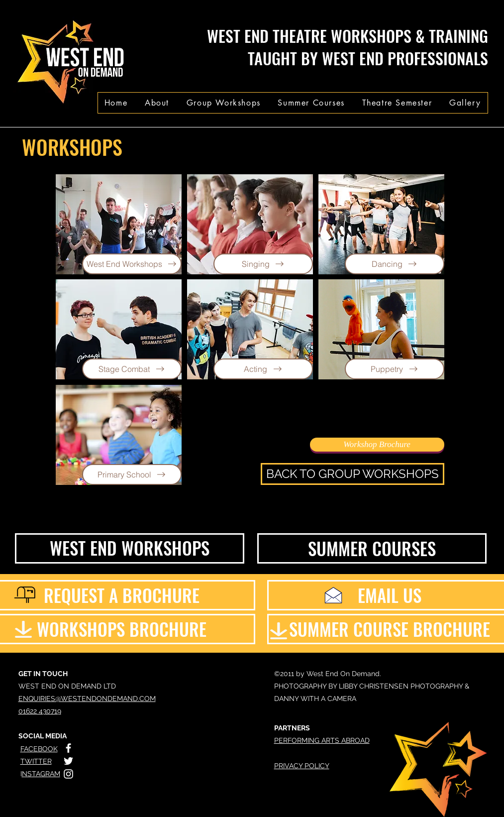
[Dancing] (395, 264)
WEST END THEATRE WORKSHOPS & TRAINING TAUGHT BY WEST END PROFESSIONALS (348, 47)
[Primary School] (132, 474)
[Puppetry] (395, 369)
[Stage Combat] (132, 369)
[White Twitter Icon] (68, 761)
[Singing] (263, 264)
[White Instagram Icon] (68, 774)
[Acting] (263, 369)
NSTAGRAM (41, 774)
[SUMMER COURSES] (372, 548)
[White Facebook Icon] (68, 748)
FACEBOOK (39, 749)
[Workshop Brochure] (377, 445)
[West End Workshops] (132, 264)
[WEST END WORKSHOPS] (130, 548)
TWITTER (36, 761)
